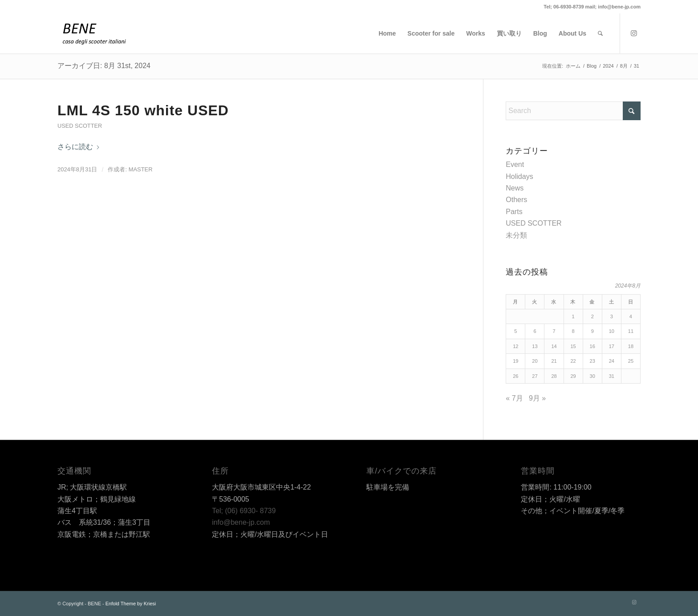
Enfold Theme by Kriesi (131, 604)
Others (516, 200)
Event (515, 164)
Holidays (519, 176)
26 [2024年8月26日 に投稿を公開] (515, 376)
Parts (514, 212)
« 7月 (514, 398)
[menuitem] (387, 33)
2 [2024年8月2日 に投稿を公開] (592, 316)
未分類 (516, 235)
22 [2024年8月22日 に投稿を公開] (573, 361)
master (141, 169)
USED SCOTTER (80, 126)
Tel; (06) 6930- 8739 (244, 511)
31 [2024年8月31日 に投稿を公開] (612, 376)
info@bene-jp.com (241, 522)
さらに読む (79, 147)
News (515, 188)
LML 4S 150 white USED (143, 110)
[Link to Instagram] (634, 33)
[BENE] (94, 33)
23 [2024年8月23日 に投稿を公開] (592, 361)
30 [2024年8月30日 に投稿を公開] (592, 376)
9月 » (537, 398)
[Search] (600, 33)
